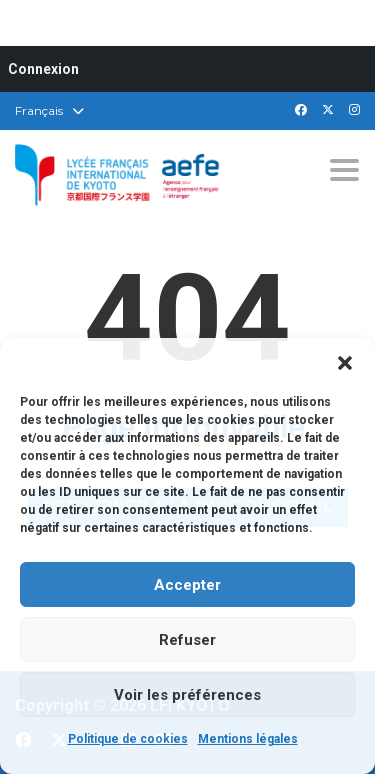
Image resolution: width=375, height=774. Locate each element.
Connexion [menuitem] (43, 69)
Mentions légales (248, 739)
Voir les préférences (187, 695)
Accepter (187, 585)
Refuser (187, 640)
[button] (345, 363)
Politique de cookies (128, 739)
